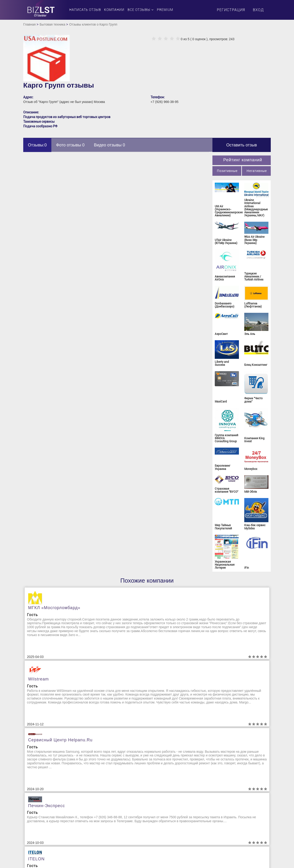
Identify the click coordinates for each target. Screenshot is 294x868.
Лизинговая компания (168, 821)
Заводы (95, 826)
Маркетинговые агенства (170, 826)
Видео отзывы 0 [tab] (109, 145)
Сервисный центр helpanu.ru (225, 600)
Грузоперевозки (101, 807)
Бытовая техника (52, 24)
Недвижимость (224, 798)
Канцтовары (160, 798)
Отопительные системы (230, 826)
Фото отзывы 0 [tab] (70, 145)
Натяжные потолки (227, 793)
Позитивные (227, 171)
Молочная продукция (229, 789)
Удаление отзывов (41, 798)
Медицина (158, 831)
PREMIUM (165, 10)
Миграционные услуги (229, 784)
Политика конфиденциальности (51, 789)
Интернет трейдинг (165, 789)
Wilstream (121, 606)
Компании (114, 10)
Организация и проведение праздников (233, 805)
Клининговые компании (169, 803)
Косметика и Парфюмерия (171, 817)
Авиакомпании (100, 784)
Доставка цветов (102, 817)
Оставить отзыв (241, 145)
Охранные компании (228, 831)
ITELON (160, 708)
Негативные (257, 171)
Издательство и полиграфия (173, 784)
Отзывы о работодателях (232, 821)
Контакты (34, 803)
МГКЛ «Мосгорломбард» (54, 608)
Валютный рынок (102, 798)
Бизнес (94, 789)
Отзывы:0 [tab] (37, 145)
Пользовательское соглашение (50, 784)
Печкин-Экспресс (46, 709)
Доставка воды (100, 812)
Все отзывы (141, 10)
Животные (96, 821)
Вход (258, 10)
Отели (217, 817)
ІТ (152, 793)
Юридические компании (231, 835)
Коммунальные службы (169, 812)
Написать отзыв (85, 10)
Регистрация (231, 10)
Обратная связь (39, 793)
